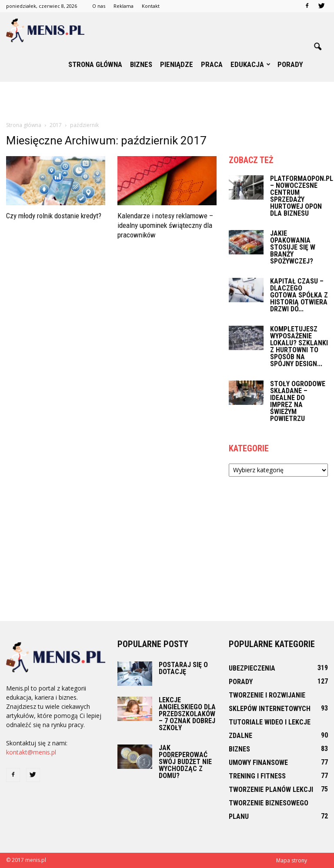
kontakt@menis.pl (31, 752)
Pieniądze (177, 64)
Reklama (124, 6)
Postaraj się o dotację (183, 668)
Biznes (141, 64)
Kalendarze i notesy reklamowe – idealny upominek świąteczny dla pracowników (165, 225)
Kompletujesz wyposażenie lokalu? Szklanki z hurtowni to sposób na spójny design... (299, 346)
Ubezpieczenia (252, 668)
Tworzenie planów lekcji (271, 790)
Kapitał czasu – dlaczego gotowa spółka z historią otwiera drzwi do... (299, 295)
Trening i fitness (257, 776)
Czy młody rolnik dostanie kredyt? (54, 216)
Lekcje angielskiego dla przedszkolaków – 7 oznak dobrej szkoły (187, 714)
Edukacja (250, 64)
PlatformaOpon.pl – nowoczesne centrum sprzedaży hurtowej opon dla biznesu (302, 196)
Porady (290, 64)
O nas (99, 6)
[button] (317, 47)
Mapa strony (292, 860)
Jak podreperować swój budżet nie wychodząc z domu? (185, 762)
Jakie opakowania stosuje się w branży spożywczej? (293, 247)
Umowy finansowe (258, 763)
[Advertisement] (167, 101)
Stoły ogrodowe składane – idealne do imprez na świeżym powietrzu (298, 401)
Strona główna (95, 64)
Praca (212, 64)
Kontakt (151, 6)
